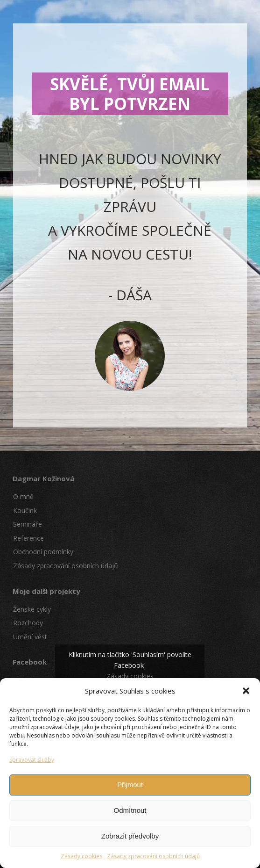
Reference (28, 538)
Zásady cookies (81, 856)
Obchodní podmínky (43, 552)
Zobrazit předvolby (130, 836)
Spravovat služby (32, 760)
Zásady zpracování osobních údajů (153, 856)
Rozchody (28, 623)
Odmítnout (130, 810)
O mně (23, 496)
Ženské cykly (32, 609)
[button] (246, 691)
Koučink (25, 510)
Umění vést (30, 637)
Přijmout (130, 785)
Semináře (28, 524)
